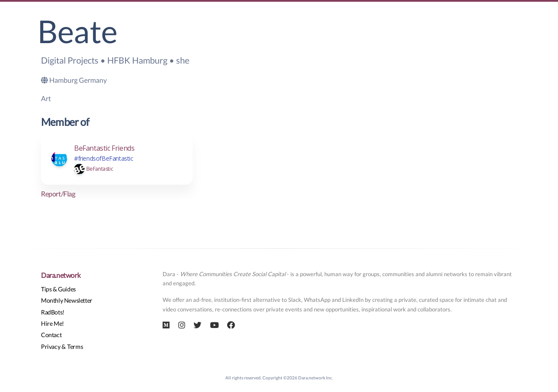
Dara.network (61, 275)
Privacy (51, 346)
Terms (75, 346)
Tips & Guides (58, 289)
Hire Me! (53, 323)
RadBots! (53, 312)
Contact (51, 335)
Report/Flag (58, 194)
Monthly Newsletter (67, 300)
